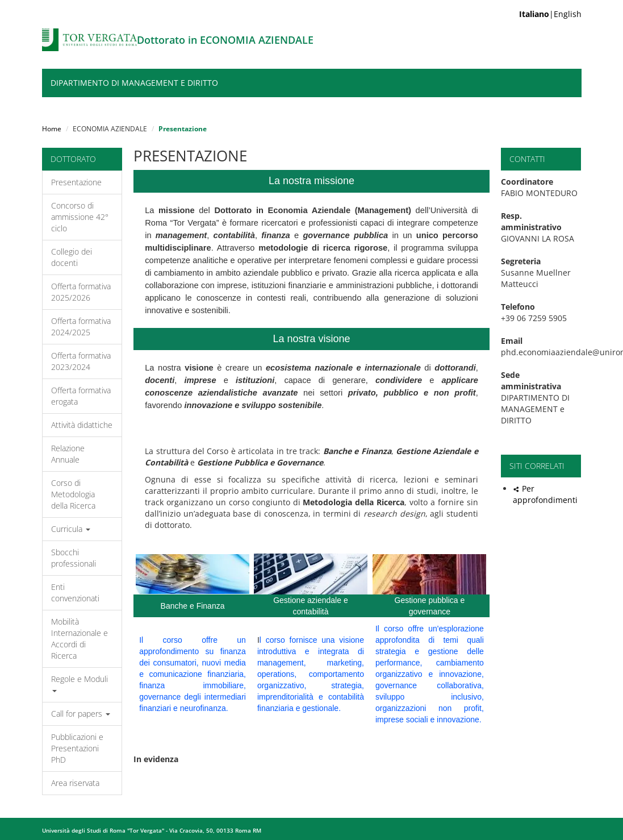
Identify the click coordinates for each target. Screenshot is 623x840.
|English (550, 14)
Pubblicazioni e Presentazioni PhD (77, 748)
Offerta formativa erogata (81, 396)
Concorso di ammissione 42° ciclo (80, 217)
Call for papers (81, 714)
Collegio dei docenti (72, 257)
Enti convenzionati (75, 592)
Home (52, 129)
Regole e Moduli (80, 683)
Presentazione (76, 182)
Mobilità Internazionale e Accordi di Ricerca (80, 639)
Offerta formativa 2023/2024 (81, 361)
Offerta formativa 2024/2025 (81, 327)
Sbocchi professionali (74, 558)
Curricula (71, 529)
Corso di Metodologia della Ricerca (73, 494)
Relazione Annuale (68, 454)
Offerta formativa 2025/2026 (81, 292)
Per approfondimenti (545, 494)
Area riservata (75, 783)
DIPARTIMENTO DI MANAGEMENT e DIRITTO (134, 83)
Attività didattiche (82, 425)
